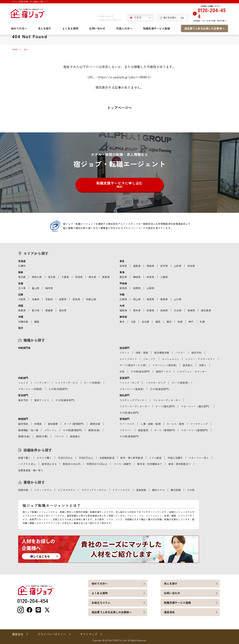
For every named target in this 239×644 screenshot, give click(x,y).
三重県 (164, 277)
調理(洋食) (24, 436)
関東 (21, 272)
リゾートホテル (121, 490)
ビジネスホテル (67, 490)
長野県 (137, 288)
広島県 (123, 299)
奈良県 (76, 299)
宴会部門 (23, 395)
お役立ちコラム (101, 603)
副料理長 (23, 424)
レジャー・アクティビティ (200, 359)
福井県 (49, 288)
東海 (122, 272)
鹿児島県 (206, 310)
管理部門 (125, 419)
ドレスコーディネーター (167, 400)
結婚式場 (23, 490)
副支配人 (188, 365)
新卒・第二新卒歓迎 (132, 458)
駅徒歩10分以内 (72, 464)
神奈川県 (37, 277)
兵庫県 (35, 299)
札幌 (202, 322)
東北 (122, 261)
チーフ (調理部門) (74, 424)
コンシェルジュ (170, 359)
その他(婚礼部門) (129, 413)
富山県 (35, 288)
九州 (122, 306)
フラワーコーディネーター (135, 406)
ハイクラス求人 (27, 464)
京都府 (49, 299)
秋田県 (191, 266)
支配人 (203, 365)
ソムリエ (23, 383)
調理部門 (23, 419)
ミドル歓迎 (155, 458)
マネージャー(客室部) (132, 389)
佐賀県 (150, 310)
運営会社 (169, 612)
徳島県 (22, 310)
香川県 (35, 310)
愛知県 (123, 277)
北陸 (21, 283)
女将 (122, 371)
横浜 (169, 322)
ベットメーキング (129, 383)
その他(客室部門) (159, 389)
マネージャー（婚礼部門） (196, 406)
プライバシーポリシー (111, 20)
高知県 (63, 310)
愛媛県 (49, 310)
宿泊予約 (196, 353)
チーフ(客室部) (180, 383)
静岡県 (137, 277)
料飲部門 (23, 378)
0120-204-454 (212, 13)
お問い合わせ (97, 28)
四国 (21, 306)
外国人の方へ (124, 28)
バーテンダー (42, 383)
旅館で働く (24, 458)
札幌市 (22, 266)
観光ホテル (158, 490)
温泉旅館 (141, 490)
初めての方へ (19, 28)
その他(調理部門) (72, 430)
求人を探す (45, 28)
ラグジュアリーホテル (94, 490)
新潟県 (123, 288)
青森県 (150, 266)
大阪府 (22, 299)
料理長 (38, 424)
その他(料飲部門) (58, 389)
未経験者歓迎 (107, 458)
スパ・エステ (127, 424)
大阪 (133, 322)
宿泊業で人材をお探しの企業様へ (204, 28)
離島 (37, 322)
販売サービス (164, 371)
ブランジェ (51, 430)
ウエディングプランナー (133, 400)
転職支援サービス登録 (157, 28)
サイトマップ (107, 16)
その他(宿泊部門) (140, 371)
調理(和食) (94, 430)
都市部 (123, 317)
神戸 (191, 322)
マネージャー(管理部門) (195, 430)
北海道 (22, 261)
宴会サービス (42, 400)
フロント (125, 353)
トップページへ (119, 108)
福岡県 (123, 310)
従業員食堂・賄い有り (31, 470)
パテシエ (59, 436)
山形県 (178, 266)
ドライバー (126, 430)
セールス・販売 (175, 424)
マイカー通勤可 (122, 464)
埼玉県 (52, 277)
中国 (122, 294)
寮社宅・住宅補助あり (150, 464)
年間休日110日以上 (97, 464)
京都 (180, 322)
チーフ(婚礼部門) (165, 406)
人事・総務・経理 (150, 424)
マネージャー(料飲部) (30, 389)
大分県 (178, 310)
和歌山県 (91, 299)
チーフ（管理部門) (165, 430)
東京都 (22, 277)
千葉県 (65, 277)
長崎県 (164, 310)
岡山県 (137, 299)
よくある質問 (70, 28)
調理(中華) (42, 436)
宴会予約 (23, 400)
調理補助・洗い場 (28, 430)
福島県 (137, 266)
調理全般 (95, 424)
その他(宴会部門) (65, 400)
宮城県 (123, 266)
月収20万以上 (65, 458)
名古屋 (145, 322)
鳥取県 (150, 299)
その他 (191, 490)
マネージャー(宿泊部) (165, 365)
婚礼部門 (125, 395)
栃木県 (92, 277)
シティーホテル (43, 490)
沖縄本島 (23, 322)
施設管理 (143, 430)
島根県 (164, 299)
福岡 (158, 322)
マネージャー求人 (199, 458)
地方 (21, 328)
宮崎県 (191, 310)
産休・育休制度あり (180, 464)
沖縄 (21, 317)
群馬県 (106, 277)
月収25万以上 (86, 458)
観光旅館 (176, 490)
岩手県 (164, 266)
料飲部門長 (24, 348)
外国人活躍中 (175, 458)
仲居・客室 (142, 353)
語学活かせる (49, 464)
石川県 (22, 288)
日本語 (135, 18)
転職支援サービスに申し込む (119, 184)
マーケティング (199, 424)
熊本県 (137, 310)
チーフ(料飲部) (92, 383)
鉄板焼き (75, 436)
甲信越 (123, 283)
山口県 (178, 299)
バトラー (180, 353)
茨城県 (79, 277)
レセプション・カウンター (192, 371)
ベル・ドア (149, 359)
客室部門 (125, 378)
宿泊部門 (125, 348)
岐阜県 (150, 277)
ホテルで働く (44, 458)
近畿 (21, 294)
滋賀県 (63, 299)
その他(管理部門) (129, 436)
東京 (122, 322)
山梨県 (150, 288)
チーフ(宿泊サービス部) (133, 365)
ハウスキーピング (156, 383)
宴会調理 (53, 424)
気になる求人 (168, 17)
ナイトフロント (128, 359)
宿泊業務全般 (162, 353)
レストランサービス (66, 383)
